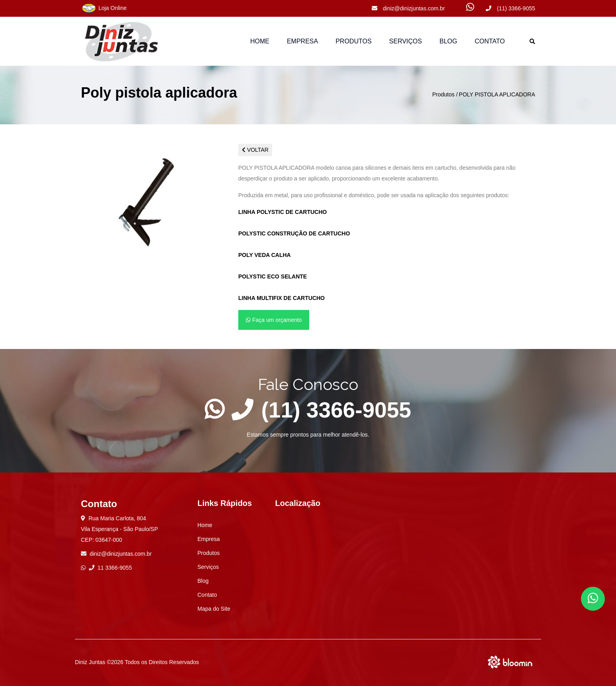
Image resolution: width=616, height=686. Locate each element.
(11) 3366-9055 (510, 8)
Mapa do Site (214, 609)
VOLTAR (255, 150)
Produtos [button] (353, 41)
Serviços (406, 41)
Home (260, 41)
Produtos (443, 94)
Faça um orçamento (274, 320)
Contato (490, 41)
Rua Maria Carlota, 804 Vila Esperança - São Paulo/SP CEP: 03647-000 (120, 529)
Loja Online (104, 8)
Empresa (302, 41)
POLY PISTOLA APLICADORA (497, 94)
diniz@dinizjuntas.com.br (408, 8)
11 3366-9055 (110, 568)
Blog (448, 41)
